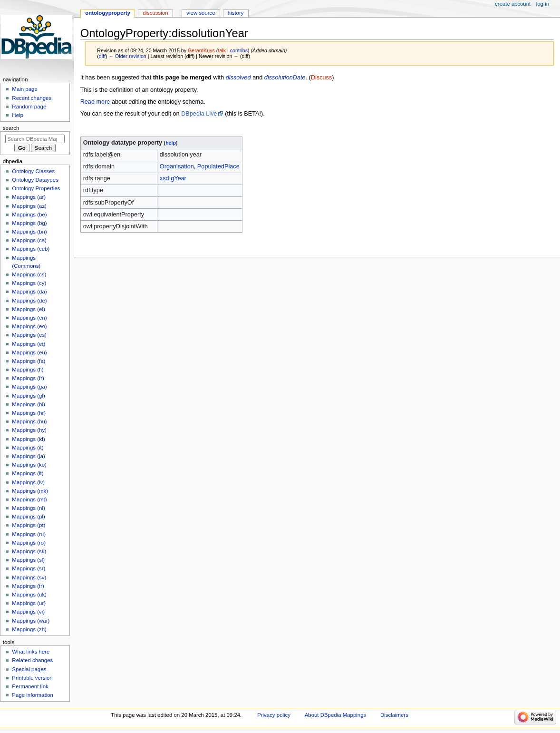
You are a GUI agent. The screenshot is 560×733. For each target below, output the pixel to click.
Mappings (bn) (29, 232)
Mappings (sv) (29, 577)
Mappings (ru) (29, 534)
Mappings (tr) (28, 586)
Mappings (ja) (28, 456)
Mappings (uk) (29, 595)
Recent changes (32, 98)
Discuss (321, 78)
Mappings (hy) (29, 430)
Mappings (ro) (29, 543)
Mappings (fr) (28, 378)
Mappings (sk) (29, 551)
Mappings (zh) (29, 629)
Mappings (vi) (28, 612)
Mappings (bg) (29, 223)
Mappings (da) (29, 292)
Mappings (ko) (29, 465)
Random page (29, 107)
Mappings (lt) (28, 473)
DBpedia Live (199, 114)
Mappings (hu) (29, 421)
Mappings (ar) (29, 197)
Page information (33, 695)
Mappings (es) (29, 335)
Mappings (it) (28, 448)
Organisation (177, 166)
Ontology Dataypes (35, 180)
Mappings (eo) (29, 326)
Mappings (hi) (28, 404)
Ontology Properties (36, 188)
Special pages (29, 669)
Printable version (32, 678)
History (236, 13)
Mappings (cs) (29, 274)
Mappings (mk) (30, 491)
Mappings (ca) (29, 240)
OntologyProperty (108, 13)
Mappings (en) (29, 318)
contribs (239, 50)
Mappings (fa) (29, 361)
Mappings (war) (31, 621)
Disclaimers (394, 715)
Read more (95, 102)
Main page (25, 89)
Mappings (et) (29, 344)
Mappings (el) (28, 309)
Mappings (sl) (28, 560)
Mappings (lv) (28, 482)
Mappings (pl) (28, 517)
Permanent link (30, 686)
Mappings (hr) (29, 413)
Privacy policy (274, 715)
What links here (31, 652)
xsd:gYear (173, 178)
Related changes (32, 660)
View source (201, 13)
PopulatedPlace (218, 166)
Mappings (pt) (29, 525)
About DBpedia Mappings (336, 715)
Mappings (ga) (29, 387)
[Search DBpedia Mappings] (35, 139)
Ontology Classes (33, 171)
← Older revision (127, 56)
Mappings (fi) (28, 370)
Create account (513, 4)
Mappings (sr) (29, 568)
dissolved (238, 78)
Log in (543, 4)
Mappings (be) (29, 215)
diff (102, 56)
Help (18, 115)
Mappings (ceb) (31, 249)
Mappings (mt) (29, 499)
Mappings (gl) (28, 396)
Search (11, 128)
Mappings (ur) (29, 603)
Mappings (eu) (29, 352)
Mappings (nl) (28, 508)
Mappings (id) (28, 439)
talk (222, 50)
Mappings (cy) (29, 283)
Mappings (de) (29, 301)
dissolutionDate (285, 78)
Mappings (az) (29, 206)
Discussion (155, 13)
